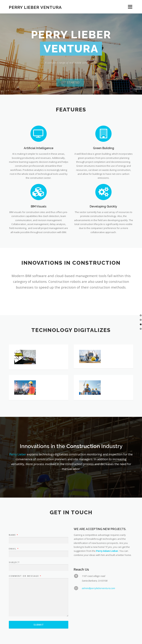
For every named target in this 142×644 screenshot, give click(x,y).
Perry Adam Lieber (107, 569)
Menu (130, 7)
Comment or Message (25, 594)
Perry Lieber (18, 454)
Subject (14, 580)
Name (13, 553)
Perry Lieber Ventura (35, 7)
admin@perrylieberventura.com (98, 606)
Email (14, 567)
